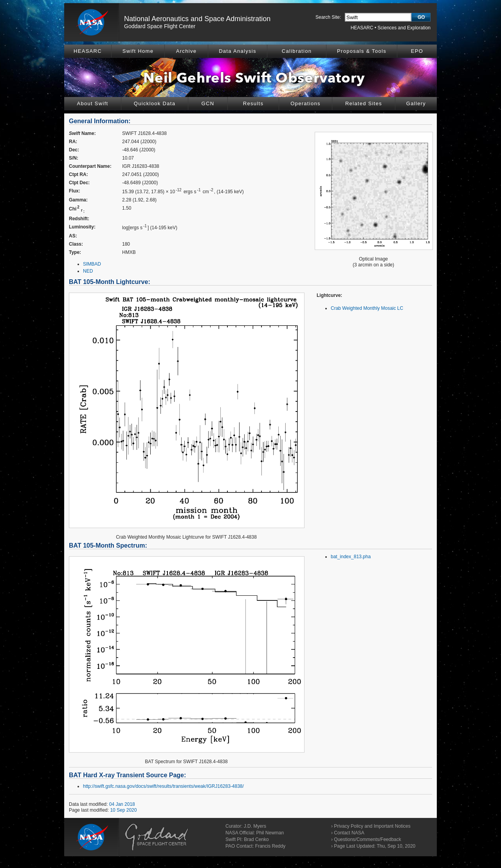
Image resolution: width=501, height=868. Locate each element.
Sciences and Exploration (404, 28)
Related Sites (364, 103)
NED (88, 271)
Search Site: (328, 17)
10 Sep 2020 (123, 810)
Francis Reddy (270, 846)
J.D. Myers (255, 826)
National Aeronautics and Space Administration (197, 19)
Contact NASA (349, 833)
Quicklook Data (155, 103)
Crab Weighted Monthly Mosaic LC (367, 308)
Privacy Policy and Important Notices (372, 826)
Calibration (297, 51)
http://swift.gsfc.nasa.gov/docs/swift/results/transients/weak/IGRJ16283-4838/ (163, 786)
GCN (208, 103)
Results (253, 103)
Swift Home (138, 51)
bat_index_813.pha (351, 557)
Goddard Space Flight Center (160, 26)
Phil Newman (270, 833)
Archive (186, 51)
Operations (305, 103)
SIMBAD (92, 264)
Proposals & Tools (362, 51)
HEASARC (362, 28)
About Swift (92, 103)
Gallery (416, 103)
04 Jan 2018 (122, 804)
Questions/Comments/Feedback (367, 839)
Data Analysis (238, 51)
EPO (417, 51)
